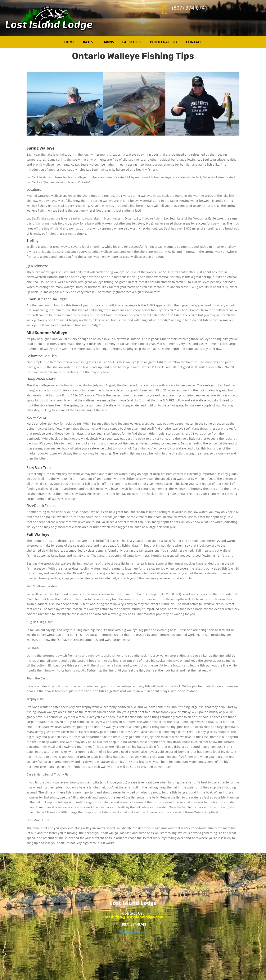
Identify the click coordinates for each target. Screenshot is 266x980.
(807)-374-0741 (190, 8)
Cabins (108, 42)
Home (69, 42)
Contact (194, 42)
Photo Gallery (164, 42)
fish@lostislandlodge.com (139, 917)
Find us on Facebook (133, 931)
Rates (88, 42)
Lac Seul (130, 42)
